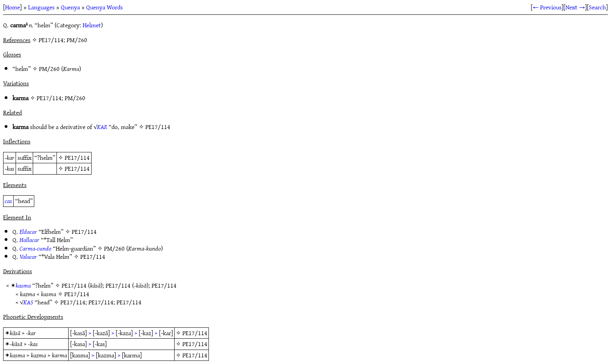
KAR (102, 127)
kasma (23, 285)
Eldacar (28, 231)
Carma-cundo (35, 248)
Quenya (70, 7)
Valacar (28, 256)
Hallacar (29, 240)
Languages (41, 7)
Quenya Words (104, 7)
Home (12, 7)
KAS (28, 302)
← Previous (547, 7)
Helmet (92, 25)
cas (8, 201)
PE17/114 (49, 98)
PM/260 (49, 69)
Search (597, 7)
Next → (575, 7)
